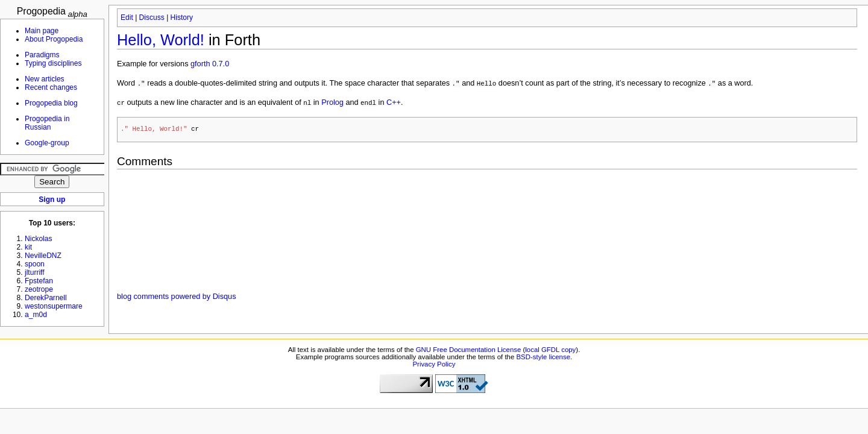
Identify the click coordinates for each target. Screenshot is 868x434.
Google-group (47, 143)
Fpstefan (39, 281)
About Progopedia (54, 39)
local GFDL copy (550, 350)
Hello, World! (161, 40)
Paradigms (42, 55)
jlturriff (35, 272)
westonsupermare (54, 306)
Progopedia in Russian (47, 123)
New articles (45, 79)
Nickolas (39, 239)
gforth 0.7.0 (210, 64)
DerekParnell (46, 298)
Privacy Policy (434, 365)
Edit (127, 17)
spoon (35, 264)
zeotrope (39, 289)
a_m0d (36, 315)
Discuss (152, 17)
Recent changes (51, 87)
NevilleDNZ (43, 256)
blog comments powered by (176, 297)
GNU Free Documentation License (469, 350)
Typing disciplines (53, 63)
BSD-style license (544, 357)
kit (28, 247)
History (182, 17)
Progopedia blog (51, 103)
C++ (394, 103)
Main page (42, 31)
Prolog (332, 103)
